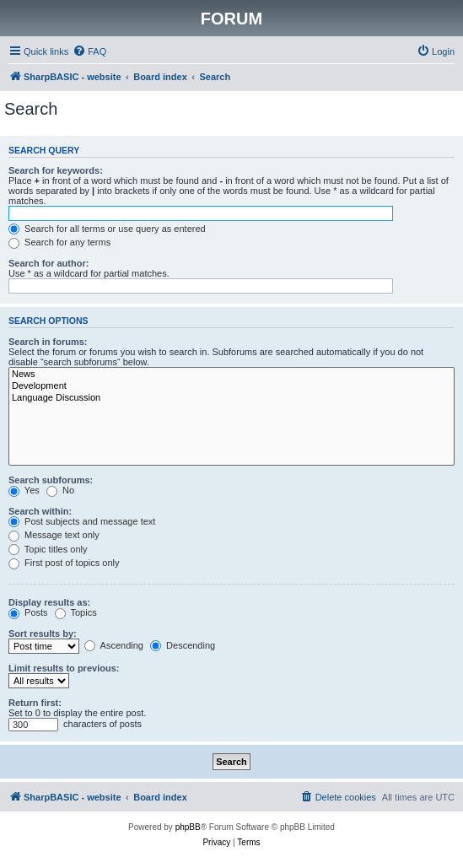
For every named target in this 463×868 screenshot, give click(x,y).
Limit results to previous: (64, 668)
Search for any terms (59, 242)
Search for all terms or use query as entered (107, 229)
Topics (76, 612)
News (231, 375)
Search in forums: (48, 342)
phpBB (188, 827)
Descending (183, 645)
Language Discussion (231, 398)
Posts (28, 612)
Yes (24, 490)
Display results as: (49, 602)
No (60, 490)
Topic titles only (48, 549)
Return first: (35, 703)
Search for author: (48, 263)
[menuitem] (89, 51)
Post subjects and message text (82, 521)
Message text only (54, 535)
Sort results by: (43, 633)
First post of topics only (64, 563)
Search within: (40, 511)
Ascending (114, 645)
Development (231, 386)
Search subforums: (51, 480)
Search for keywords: (56, 170)
